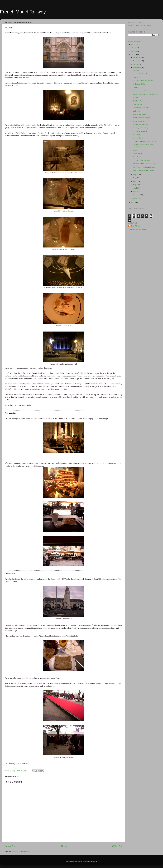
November (137, 61)
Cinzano (136, 87)
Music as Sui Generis (140, 74)
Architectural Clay (139, 84)
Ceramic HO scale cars (141, 108)
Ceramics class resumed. (141, 157)
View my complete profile (137, 229)
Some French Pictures (140, 124)
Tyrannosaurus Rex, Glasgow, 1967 (145, 141)
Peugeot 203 (137, 77)
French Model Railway (23, 12)
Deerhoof (136, 71)
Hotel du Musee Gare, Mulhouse (140, 26)
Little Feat (136, 111)
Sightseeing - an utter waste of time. (145, 94)
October (136, 64)
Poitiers (135, 97)
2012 (133, 55)
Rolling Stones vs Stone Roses (143, 170)
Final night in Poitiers (140, 91)
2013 (133, 51)
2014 (133, 48)
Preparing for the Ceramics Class (144, 164)
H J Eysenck (137, 135)
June (135, 181)
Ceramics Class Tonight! (141, 160)
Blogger (94, 862)
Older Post (117, 846)
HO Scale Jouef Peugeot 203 (143, 81)
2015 (133, 44)
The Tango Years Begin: (141, 128)
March (136, 191)
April (135, 188)
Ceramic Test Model (140, 131)
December (137, 57)
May (135, 185)
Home (64, 846)
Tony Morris (136, 226)
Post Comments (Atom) (22, 851)
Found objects (138, 154)
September (137, 68)
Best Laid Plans (138, 101)
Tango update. (138, 104)
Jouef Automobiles (139, 114)
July (135, 178)
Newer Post (10, 846)
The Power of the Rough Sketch (144, 167)
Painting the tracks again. (141, 118)
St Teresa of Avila (139, 121)
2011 (133, 202)
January (136, 198)
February (136, 195)
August (136, 175)
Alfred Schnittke (138, 138)
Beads (135, 150)
